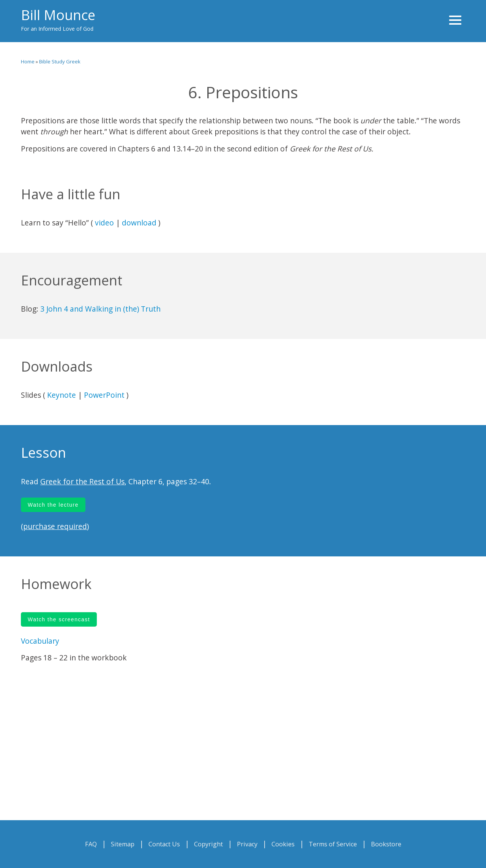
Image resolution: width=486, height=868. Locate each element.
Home (28, 61)
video (104, 223)
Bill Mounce (58, 15)
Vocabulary (40, 641)
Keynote (62, 395)
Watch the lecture (53, 505)
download (139, 223)
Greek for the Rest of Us (82, 481)
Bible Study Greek (60, 61)
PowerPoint (104, 395)
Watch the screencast (59, 619)
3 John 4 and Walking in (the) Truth (100, 309)
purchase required (55, 526)
